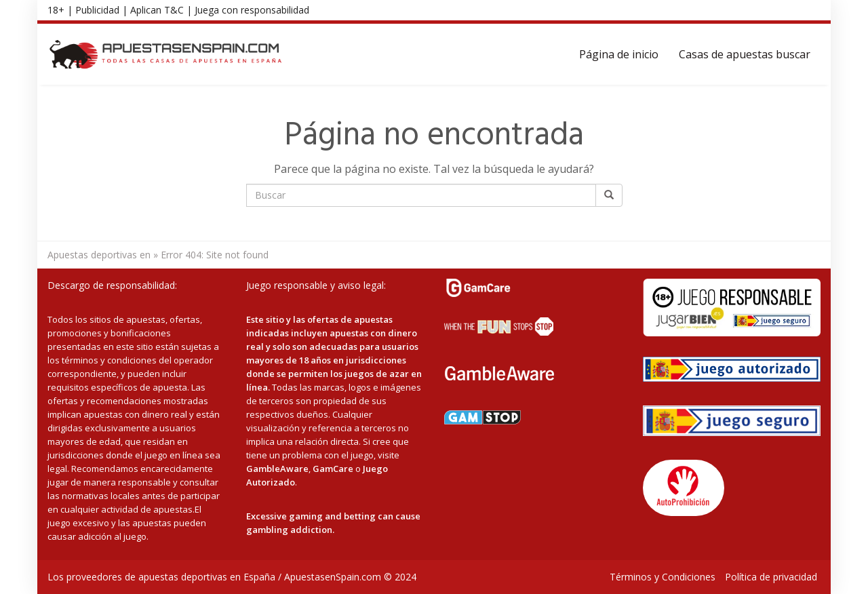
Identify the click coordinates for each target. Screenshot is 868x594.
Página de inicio (619, 54)
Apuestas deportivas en (99, 255)
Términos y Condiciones (663, 577)
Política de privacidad (771, 577)
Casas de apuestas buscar (745, 54)
